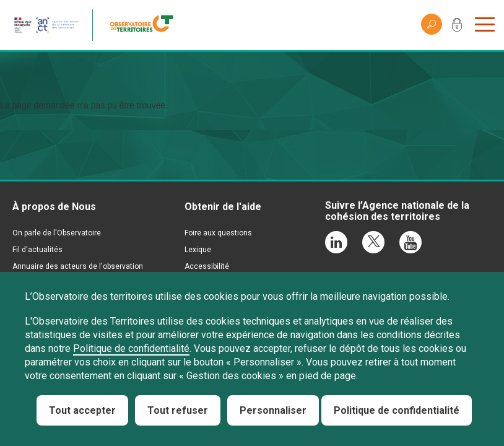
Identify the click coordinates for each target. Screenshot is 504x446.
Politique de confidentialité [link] (397, 410)
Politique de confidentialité (131, 348)
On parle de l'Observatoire (57, 233)
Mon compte (457, 27)
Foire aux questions (218, 233)
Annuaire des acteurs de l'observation (78, 266)
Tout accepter (82, 410)
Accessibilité (207, 266)
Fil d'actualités (37, 250)
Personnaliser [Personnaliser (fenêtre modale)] (273, 410)
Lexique (198, 250)
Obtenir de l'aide (223, 207)
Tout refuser (178, 410)
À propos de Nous (54, 207)
